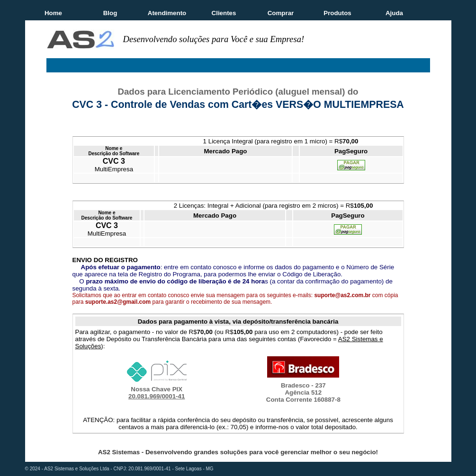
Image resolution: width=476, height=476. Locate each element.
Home (53, 13)
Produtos (337, 13)
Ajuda (394, 13)
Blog (110, 13)
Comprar (281, 13)
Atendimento (167, 13)
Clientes (224, 13)
